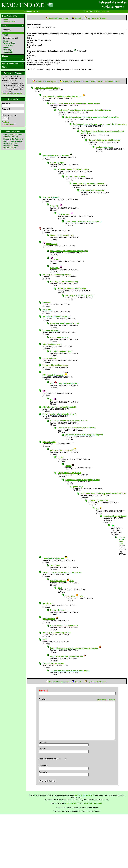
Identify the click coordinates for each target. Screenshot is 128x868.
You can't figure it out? (98, 501)
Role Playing (8, 50)
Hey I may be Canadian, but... (65, 383)
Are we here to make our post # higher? (59, 414)
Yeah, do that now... (104, 147)
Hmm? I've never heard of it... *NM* (65, 323)
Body (42, 699)
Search (78, 18)
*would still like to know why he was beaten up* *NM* (103, 494)
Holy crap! (56, 206)
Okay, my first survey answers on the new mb (62, 572)
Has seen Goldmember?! (64, 626)
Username (6, 103)
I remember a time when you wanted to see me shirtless (76, 648)
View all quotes (6, 93)
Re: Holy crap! (66, 214)
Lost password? (9, 124)
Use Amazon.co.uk (11, 146)
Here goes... (48, 309)
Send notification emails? (50, 759)
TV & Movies (8, 45)
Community (8, 52)
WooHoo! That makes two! (63, 450)
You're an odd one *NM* (62, 581)
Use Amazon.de (10, 148)
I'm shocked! (50, 244)
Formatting (111, 700)
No (99, 509)
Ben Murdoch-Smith (83, 795)
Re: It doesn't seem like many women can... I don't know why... (84, 110)
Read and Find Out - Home (42, 5)
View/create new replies (46, 82)
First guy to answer (51, 197)
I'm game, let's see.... (51, 330)
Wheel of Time (9, 43)
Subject (43, 691)
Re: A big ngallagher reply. (61, 351)
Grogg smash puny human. (69, 473)
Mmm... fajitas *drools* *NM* (62, 235)
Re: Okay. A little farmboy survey (57, 275)
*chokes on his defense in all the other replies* (70, 670)
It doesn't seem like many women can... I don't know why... (75, 103)
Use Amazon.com (10, 143)
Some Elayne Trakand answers (57, 156)
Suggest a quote (17, 93)
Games (6, 48)
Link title (42, 742)
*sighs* (61, 457)
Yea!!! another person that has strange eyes (69, 251)
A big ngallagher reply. (52, 344)
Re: (53, 400)
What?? (55, 259)
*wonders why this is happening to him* (83, 480)
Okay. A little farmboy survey (47, 88)
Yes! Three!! (55, 565)
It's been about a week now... (123, 540)
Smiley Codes (102, 700)
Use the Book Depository (13, 141)
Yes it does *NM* (74, 596)
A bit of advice (50, 619)
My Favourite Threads (97, 18)
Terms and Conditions (93, 803)
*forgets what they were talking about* (105, 140)
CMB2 (6, 33)
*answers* (47, 302)
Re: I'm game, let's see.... (61, 337)
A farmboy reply (57, 162)
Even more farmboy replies (92, 190)
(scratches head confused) (115, 516)
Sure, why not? (49, 442)
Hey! (60, 588)
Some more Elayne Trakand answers (73, 169)
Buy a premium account (13, 135)
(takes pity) (78, 487)
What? (70, 466)
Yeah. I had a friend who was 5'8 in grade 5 (84, 221)
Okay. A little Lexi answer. (54, 663)
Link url (42, 749)
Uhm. (45, 640)
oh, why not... (48, 603)
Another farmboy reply (75, 176)
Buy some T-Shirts (11, 137)
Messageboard (9, 22)
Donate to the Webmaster (13, 139)
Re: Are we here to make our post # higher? (69, 421)
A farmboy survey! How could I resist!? (59, 407)
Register (5, 122)
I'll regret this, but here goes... (55, 365)
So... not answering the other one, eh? (68, 657)
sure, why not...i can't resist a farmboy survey (64, 96)
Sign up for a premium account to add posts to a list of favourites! (91, 82)
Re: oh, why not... (58, 610)
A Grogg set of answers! (55, 375)
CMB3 (6, 35)
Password (6, 109)
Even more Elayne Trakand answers (88, 183)
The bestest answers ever (55, 558)
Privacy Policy (70, 803)
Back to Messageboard (59, 18)
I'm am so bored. (50, 358)
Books (6, 41)
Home (6, 19)
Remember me (10, 115)
